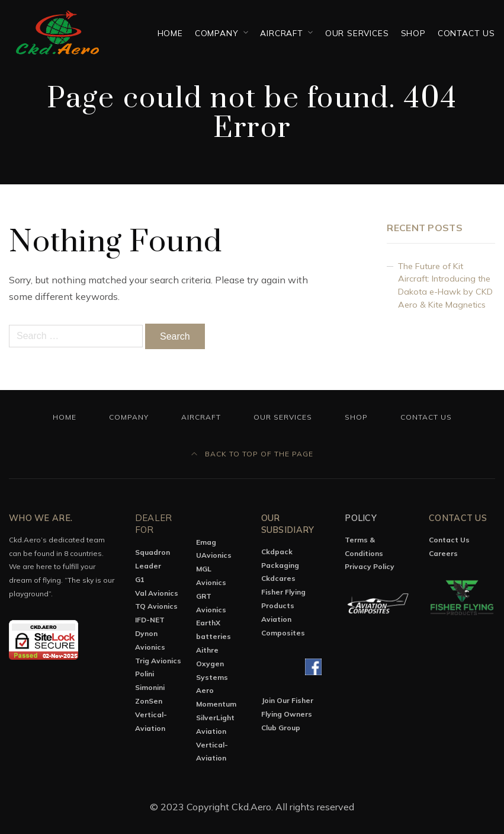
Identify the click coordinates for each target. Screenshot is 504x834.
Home (170, 33)
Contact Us (466, 33)
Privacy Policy (370, 566)
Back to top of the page (252, 454)
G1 (140, 579)
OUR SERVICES (357, 33)
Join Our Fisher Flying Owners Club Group (287, 714)
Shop (413, 33)
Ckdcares (278, 578)
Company (217, 33)
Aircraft (282, 33)
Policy (361, 518)
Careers (443, 553)
